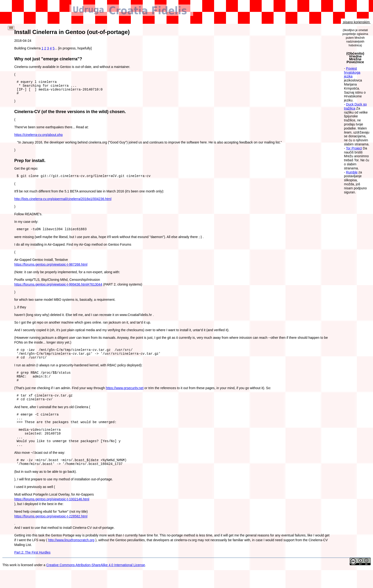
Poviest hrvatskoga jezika (352, 72)
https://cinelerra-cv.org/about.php (39, 138)
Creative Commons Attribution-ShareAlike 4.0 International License (96, 583)
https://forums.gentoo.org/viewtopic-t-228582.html (51, 534)
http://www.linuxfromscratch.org (71, 558)
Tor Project (354, 148)
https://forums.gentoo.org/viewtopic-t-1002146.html (52, 517)
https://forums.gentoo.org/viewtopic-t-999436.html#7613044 (58, 289)
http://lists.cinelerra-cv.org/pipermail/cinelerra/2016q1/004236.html (63, 202)
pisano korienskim (356, 22)
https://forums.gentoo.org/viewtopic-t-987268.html (51, 269)
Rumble (352, 172)
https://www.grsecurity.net (125, 397)
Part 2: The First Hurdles (32, 570)
